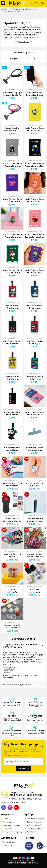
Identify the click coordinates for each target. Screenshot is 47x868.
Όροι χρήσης (32, 832)
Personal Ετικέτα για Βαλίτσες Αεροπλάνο (12, 413)
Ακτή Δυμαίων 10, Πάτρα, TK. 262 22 (26, 799)
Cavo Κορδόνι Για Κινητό (12, 555)
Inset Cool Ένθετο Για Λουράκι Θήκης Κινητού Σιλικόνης (35, 449)
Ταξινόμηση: (14, 59)
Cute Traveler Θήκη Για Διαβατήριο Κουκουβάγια (35, 200)
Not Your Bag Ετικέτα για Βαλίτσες (12, 307)
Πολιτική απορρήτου (35, 828)
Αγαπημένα (8, 845)
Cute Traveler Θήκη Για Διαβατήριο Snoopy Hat (12, 271)
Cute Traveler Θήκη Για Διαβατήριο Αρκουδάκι (35, 413)
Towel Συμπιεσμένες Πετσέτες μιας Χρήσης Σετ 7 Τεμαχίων (12, 591)
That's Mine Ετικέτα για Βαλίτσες (12, 484)
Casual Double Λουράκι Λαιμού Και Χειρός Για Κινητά (12, 129)
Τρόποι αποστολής (35, 825)
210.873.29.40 (17, 795)
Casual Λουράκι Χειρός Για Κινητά (35, 94)
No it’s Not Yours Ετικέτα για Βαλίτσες (35, 307)
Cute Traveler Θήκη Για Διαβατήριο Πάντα (12, 165)
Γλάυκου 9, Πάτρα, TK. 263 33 (15, 802)
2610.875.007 (34, 795)
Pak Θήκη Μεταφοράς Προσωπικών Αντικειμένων (35, 591)
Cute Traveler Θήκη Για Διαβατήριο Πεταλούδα (12, 200)
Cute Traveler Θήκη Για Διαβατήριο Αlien (35, 271)
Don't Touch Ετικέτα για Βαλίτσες (12, 342)
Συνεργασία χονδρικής (13, 832)
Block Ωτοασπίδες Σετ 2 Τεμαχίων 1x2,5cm (12, 626)
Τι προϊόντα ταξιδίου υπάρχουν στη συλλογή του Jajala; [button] (22, 646)
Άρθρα (6, 818)
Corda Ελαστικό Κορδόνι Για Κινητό (35, 555)
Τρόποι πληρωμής (34, 822)
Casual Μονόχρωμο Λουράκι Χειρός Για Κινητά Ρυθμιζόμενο (12, 94)
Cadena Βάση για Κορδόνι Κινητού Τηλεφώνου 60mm (35, 520)
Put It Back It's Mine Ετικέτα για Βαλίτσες (35, 342)
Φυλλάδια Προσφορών (12, 825)
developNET (34, 863)
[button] (42, 3)
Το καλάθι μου (9, 842)
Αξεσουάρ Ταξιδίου (12, 90)
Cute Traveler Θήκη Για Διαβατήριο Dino (12, 236)
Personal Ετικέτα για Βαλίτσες (35, 378)
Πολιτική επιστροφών (36, 818)
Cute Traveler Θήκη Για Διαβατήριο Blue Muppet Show (35, 165)
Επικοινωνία (8, 828)
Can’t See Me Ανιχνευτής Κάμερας (12, 520)
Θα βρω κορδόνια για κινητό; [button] (18, 685)
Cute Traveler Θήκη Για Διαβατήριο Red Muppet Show (35, 236)
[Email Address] (23, 761)
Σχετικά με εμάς (10, 822)
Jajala (6, 659)
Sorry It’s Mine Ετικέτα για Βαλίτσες (12, 378)
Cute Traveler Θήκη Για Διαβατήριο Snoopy (35, 129)
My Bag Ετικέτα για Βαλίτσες (35, 484)
